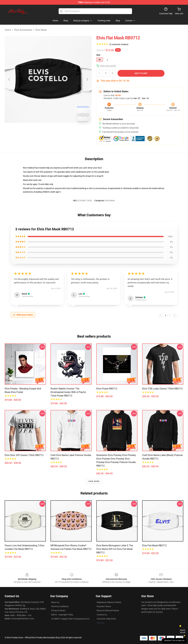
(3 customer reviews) (119, 44)
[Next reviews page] (175, 315)
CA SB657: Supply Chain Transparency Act (70, 619)
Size (98, 55)
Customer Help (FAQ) (106, 619)
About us (55, 602)
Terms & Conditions (60, 606)
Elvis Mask (41, 30)
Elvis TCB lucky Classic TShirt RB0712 (162, 389)
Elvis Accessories (23, 30)
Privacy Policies (58, 611)
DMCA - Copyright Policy (62, 615)
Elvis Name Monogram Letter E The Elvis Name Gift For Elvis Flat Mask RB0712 (115, 549)
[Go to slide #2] (56, 130)
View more (94, 481)
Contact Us (102, 615)
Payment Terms (104, 606)
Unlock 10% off (182, 631)
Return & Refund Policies (108, 611)
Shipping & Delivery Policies (109, 602)
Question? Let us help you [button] (174, 640)
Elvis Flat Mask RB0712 (154, 546)
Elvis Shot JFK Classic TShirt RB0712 (24, 455)
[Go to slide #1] (41, 130)
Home (8, 30)
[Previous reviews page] (161, 315)
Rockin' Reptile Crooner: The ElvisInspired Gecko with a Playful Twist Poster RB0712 (68, 392)
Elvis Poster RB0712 (107, 389)
